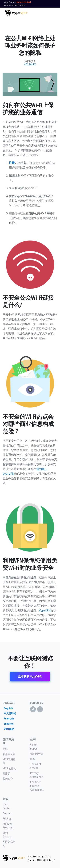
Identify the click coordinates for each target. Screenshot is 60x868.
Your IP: (8, 5)
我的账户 (8, 779)
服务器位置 (9, 754)
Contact (7, 813)
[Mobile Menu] (52, 13)
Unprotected (24, 2)
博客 (33, 759)
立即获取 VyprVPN (30, 676)
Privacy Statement (36, 775)
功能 (5, 749)
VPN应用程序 (9, 761)
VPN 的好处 (9, 768)
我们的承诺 (36, 754)
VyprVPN (45, 610)
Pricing (7, 818)
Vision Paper (34, 747)
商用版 (6, 773)
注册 (12, 163)
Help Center (7, 806)
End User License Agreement (37, 786)
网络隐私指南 (9, 844)
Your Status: (10, 2)
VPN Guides (30, 64)
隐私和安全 (30, 61)
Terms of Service (36, 766)
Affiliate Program (8, 826)
